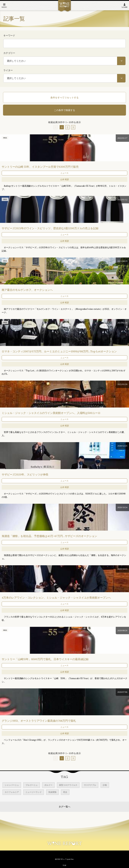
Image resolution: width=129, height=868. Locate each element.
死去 (65, 792)
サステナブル (90, 785)
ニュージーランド (34, 792)
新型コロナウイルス (68, 785)
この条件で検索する (64, 110)
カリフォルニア (12, 792)
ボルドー (48, 785)
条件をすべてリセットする (64, 98)
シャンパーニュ (12, 785)
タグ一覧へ (64, 807)
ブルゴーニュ (32, 785)
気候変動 (52, 792)
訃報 (105, 785)
